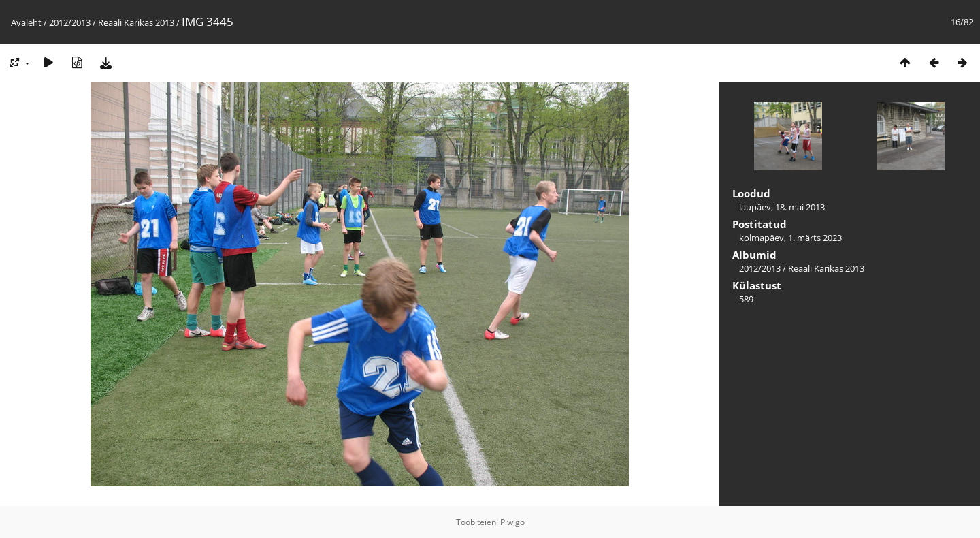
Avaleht (26, 22)
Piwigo (512, 522)
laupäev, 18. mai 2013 (782, 207)
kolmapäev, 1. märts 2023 (790, 238)
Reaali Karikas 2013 (136, 22)
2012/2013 (70, 22)
